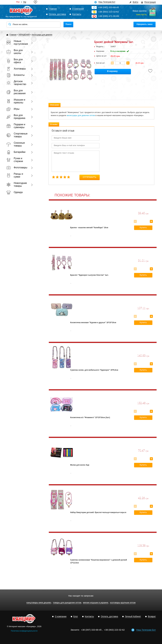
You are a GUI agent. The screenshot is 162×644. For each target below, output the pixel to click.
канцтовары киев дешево (39, 603)
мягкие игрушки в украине (96, 603)
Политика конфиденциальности (24, 631)
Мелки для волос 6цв (80, 465)
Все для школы (14, 52)
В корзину (112, 71)
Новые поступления (17, 43)
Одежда (14, 192)
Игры (13, 109)
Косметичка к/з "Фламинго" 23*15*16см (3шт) (90, 417)
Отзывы (54, 124)
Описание (55, 105)
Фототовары (17, 168)
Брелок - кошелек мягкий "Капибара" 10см (89, 228)
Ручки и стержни (15, 160)
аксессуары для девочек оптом (81, 115)
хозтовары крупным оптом (123, 603)
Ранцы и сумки (15, 175)
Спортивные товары (17, 135)
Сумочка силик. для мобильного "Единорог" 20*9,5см (94, 370)
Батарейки (16, 152)
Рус (18, 2)
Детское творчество (16, 83)
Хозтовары (16, 69)
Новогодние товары (17, 184)
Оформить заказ (144, 24)
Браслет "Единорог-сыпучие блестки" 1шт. (89, 275)
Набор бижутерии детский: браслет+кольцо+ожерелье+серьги (98, 512)
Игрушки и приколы (16, 101)
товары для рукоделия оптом (67, 603)
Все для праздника (16, 117)
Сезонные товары (16, 144)
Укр (25, 2)
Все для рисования (16, 92)
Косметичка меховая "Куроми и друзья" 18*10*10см (93, 323)
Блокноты (15, 75)
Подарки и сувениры (16, 126)
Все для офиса (14, 61)
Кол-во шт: (101, 63)
